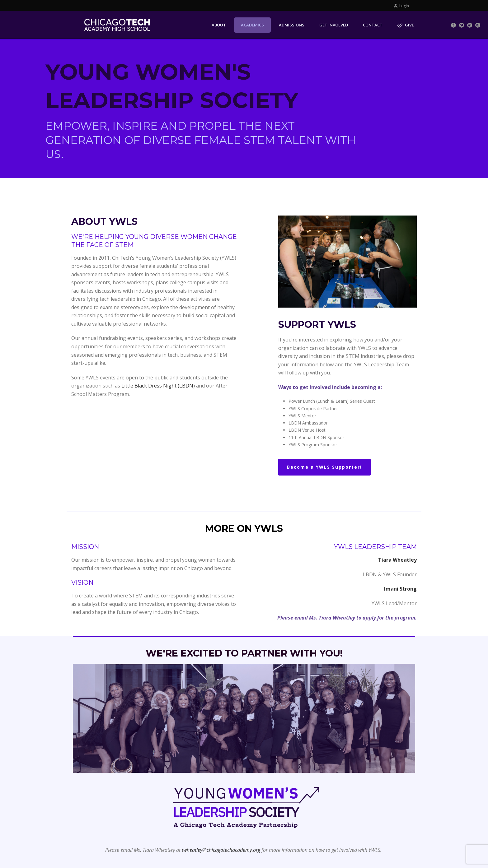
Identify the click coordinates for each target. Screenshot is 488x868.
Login (401, 6)
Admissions (292, 25)
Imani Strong (400, 589)
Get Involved (334, 25)
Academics (252, 25)
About (219, 25)
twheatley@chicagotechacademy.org (221, 850)
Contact (373, 25)
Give (406, 25)
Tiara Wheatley (397, 560)
